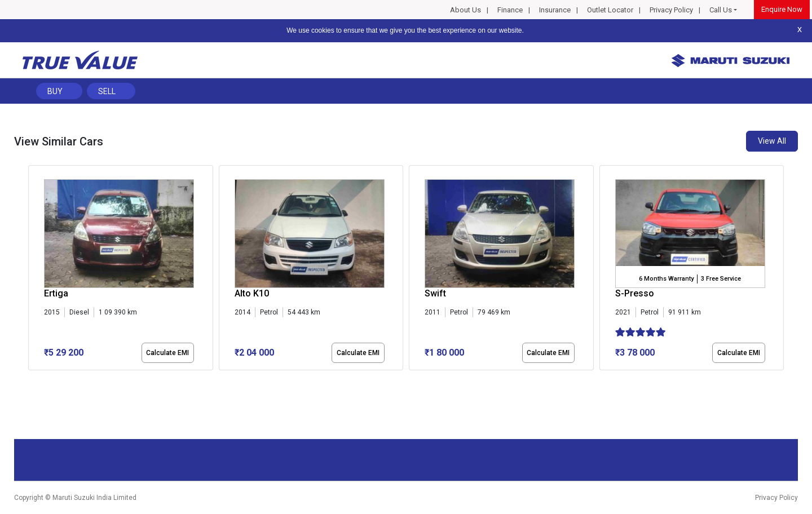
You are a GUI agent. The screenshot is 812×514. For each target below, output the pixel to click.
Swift (435, 293)
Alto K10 (252, 293)
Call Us (721, 10)
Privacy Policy (671, 10)
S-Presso (635, 293)
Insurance (555, 10)
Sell (107, 91)
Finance (510, 10)
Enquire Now (782, 9)
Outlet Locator (610, 10)
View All (772, 141)
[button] (32, 380)
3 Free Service (721, 279)
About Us (465, 10)
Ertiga (56, 293)
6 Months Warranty (666, 279)
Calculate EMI (167, 353)
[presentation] (34, 270)
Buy (55, 91)
